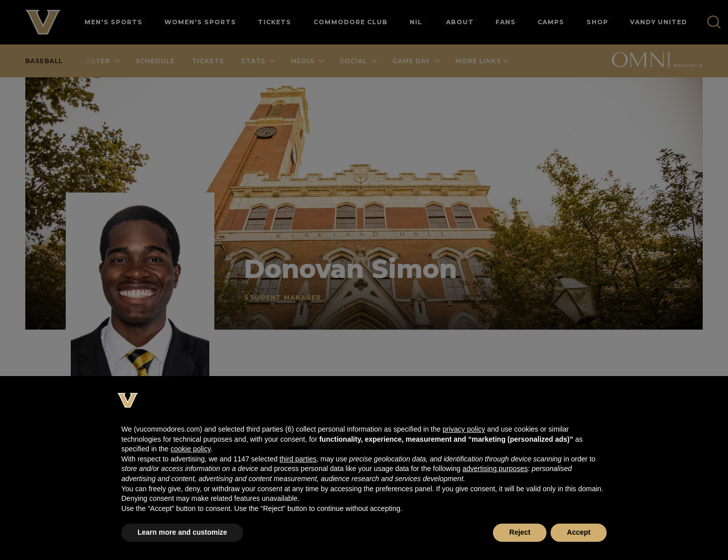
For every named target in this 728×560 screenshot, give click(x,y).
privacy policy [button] (464, 429)
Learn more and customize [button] (182, 532)
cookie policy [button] (190, 449)
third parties (298, 459)
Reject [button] (520, 532)
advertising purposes (495, 469)
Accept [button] (579, 532)
